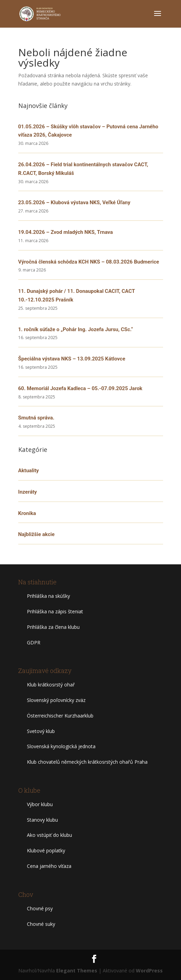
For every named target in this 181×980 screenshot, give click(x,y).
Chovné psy (40, 908)
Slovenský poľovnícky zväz (56, 700)
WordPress (149, 971)
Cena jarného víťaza (49, 866)
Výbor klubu (40, 804)
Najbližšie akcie (37, 534)
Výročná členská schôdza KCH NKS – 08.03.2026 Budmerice (89, 262)
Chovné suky (41, 924)
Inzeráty (28, 492)
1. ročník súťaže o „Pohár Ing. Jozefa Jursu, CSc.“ (76, 329)
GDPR (34, 642)
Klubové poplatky (46, 850)
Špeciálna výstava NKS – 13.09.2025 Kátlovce (72, 359)
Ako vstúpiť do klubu (49, 835)
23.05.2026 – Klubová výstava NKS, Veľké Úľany (74, 202)
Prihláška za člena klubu (53, 627)
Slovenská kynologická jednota (61, 746)
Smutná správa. (36, 418)
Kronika (27, 513)
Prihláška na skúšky (48, 596)
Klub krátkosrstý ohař (51, 685)
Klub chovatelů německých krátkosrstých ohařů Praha (87, 762)
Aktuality (29, 471)
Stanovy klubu (42, 820)
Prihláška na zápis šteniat (55, 611)
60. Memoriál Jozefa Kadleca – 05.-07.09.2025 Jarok (80, 388)
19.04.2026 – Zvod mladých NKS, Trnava (66, 232)
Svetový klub (41, 731)
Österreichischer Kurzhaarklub (60, 716)
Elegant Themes (77, 971)
